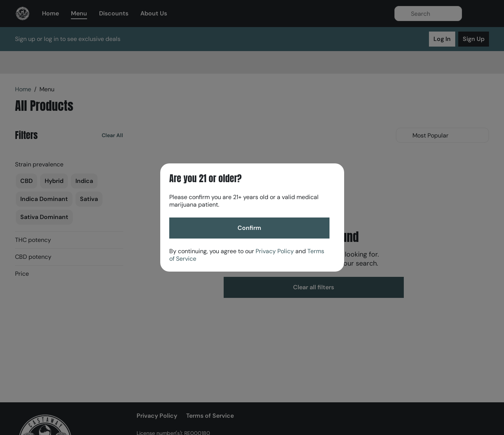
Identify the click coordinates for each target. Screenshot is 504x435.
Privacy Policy (275, 251)
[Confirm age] (249, 228)
